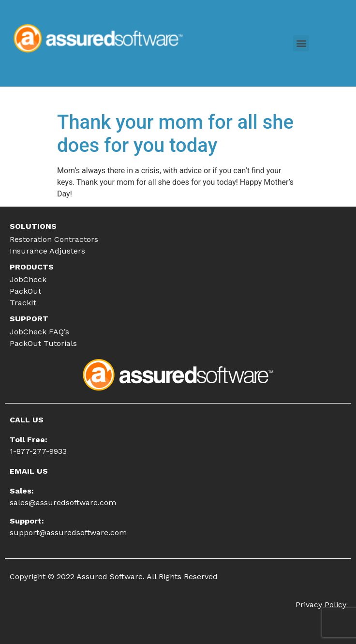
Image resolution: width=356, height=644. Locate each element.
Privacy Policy (321, 605)
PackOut (25, 291)
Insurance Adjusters (47, 251)
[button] (301, 43)
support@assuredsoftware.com (68, 532)
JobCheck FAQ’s (39, 332)
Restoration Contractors (54, 239)
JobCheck (28, 279)
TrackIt (23, 303)
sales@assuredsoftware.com (63, 502)
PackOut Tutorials (43, 343)
